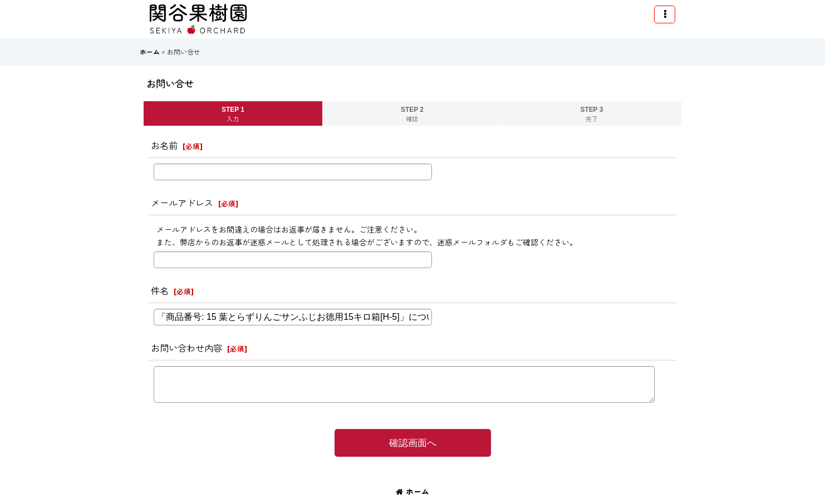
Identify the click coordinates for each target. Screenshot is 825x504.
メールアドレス (182, 203)
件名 (160, 291)
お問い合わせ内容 (186, 348)
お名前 (164, 146)
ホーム (412, 492)
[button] (665, 14)
